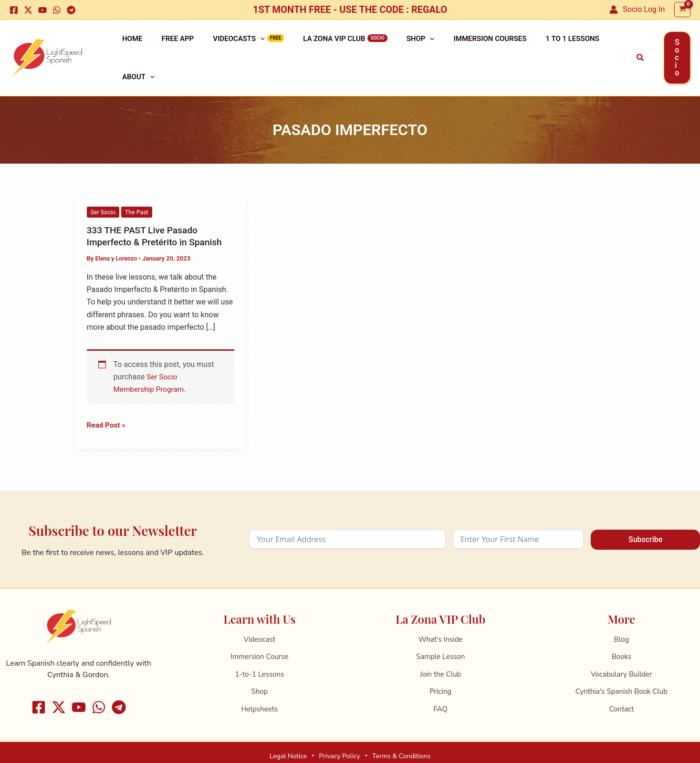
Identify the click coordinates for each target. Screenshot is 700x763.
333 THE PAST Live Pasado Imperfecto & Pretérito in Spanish (157, 212)
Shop (386, 46)
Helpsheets (260, 685)
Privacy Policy (339, 732)
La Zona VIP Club (307, 46)
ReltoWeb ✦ (419, 749)
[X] (28, 10)
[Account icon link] (637, 10)
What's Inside (441, 615)
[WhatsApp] (57, 10)
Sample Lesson (441, 633)
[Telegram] (71, 10)
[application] (241, 46)
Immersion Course (259, 633)
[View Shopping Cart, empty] (682, 10)
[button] (613, 46)
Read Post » (107, 400)
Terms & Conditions (401, 732)
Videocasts (220, 46)
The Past (138, 188)
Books (621, 633)
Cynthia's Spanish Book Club (621, 668)
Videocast (260, 615)
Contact (622, 685)
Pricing (441, 668)
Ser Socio (104, 188)
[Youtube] (42, 10)
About (577, 46)
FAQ (440, 685)
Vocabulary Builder (622, 650)
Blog (622, 615)
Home (129, 46)
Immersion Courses (448, 46)
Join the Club (440, 650)
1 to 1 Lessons (522, 46)
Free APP (167, 46)
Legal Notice (288, 732)
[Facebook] (14, 10)
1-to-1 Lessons (260, 650)
